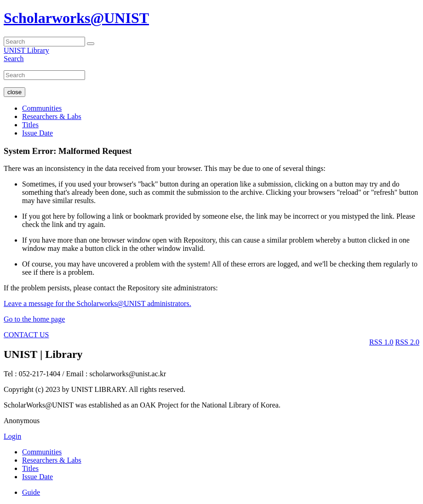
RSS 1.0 (381, 342)
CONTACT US (26, 335)
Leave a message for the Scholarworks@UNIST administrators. (97, 303)
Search (14, 59)
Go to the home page (34, 319)
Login (12, 436)
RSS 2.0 (407, 342)
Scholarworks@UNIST (76, 18)
